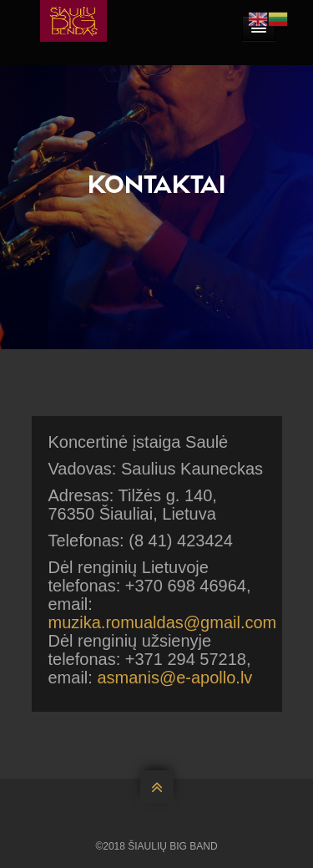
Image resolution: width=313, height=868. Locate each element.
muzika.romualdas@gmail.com (163, 622)
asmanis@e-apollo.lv (174, 678)
